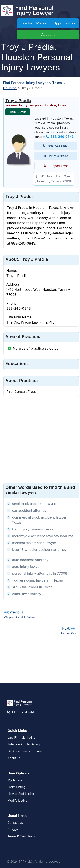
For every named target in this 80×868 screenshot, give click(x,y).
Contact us (15, 823)
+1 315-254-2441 (21, 712)
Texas (57, 83)
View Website (56, 156)
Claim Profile (18, 112)
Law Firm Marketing (21, 738)
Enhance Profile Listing (24, 744)
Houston (10, 88)
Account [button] (48, 34)
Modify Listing (17, 800)
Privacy (13, 829)
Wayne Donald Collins (20, 617)
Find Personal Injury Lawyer (25, 83)
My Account (16, 780)
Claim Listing (17, 787)
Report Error (56, 166)
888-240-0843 (60, 137)
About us (14, 758)
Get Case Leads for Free (25, 751)
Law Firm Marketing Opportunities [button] (48, 23)
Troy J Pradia (18, 101)
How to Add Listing (21, 794)
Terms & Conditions (21, 836)
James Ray (68, 633)
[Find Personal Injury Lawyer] (27, 12)
